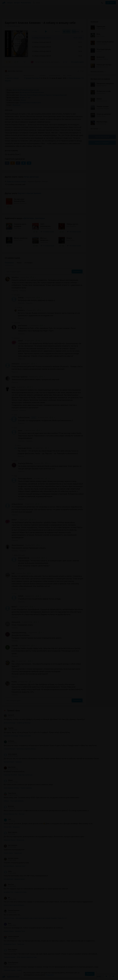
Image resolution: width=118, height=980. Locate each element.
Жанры (10, 3)
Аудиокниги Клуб (11, 977)
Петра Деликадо (31, 177)
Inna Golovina (23, 326)
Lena (7, 819)
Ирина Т (14, 607)
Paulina (14, 682)
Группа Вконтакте (102, 137)
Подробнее (50, 975)
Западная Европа (59, 95)
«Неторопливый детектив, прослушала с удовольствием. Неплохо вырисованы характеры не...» (46, 62)
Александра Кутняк (25, 448)
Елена (8, 871)
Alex (13, 661)
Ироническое (25, 92)
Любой (23, 100)
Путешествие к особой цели (30, 103)
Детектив (16, 90)
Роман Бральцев (11, 963)
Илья (7, 923)
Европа (36, 95)
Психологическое (37, 92)
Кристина (9, 884)
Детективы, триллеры (14, 71)
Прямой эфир (14, 711)
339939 (21, 596)
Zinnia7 (21, 341)
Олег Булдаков (10, 845)
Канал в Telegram (102, 143)
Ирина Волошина (18, 545)
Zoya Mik (15, 646)
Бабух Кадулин (10, 754)
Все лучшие (95, 129)
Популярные (9, 263)
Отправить (77, 271)
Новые (19, 263)
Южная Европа (45, 95)
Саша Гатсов (10, 793)
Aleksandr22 (16, 622)
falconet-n (15, 277)
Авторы (17, 3)
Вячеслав (9, 806)
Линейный (16, 105)
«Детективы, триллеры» (34, 218)
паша (13, 387)
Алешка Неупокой (11, 937)
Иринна (8, 780)
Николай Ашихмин (12, 910)
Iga (7, 897)
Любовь (21, 298)
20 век (22, 98)
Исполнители (26, 3)
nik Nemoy (9, 741)
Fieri (13, 573)
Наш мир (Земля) (26, 95)
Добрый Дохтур (17, 504)
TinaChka (9, 728)
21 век (28, 98)
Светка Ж (9, 715)
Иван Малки (10, 767)
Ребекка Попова (27, 418)
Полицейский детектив (30, 90)
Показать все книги (98, 72)
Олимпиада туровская (20, 377)
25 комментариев (77, 62)
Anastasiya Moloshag (25, 463)
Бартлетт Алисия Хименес (30, 193)
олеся (20, 430)
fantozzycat (16, 364)
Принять (90, 974)
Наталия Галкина (11, 858)
